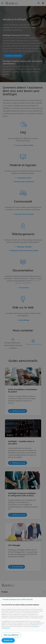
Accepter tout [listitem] (8, 640)
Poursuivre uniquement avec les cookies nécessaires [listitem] (18, 600)
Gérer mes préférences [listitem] (11, 635)
